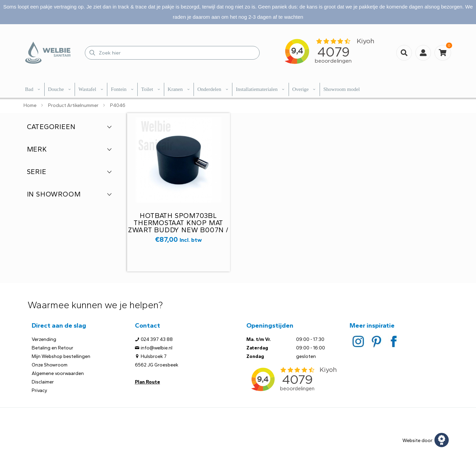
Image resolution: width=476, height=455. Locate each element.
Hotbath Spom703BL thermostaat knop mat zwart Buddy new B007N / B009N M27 (178, 226)
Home (30, 105)
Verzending (44, 339)
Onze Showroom (50, 365)
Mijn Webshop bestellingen (61, 356)
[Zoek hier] (172, 53)
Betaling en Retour (52, 348)
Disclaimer (43, 382)
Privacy (39, 390)
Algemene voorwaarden (58, 373)
